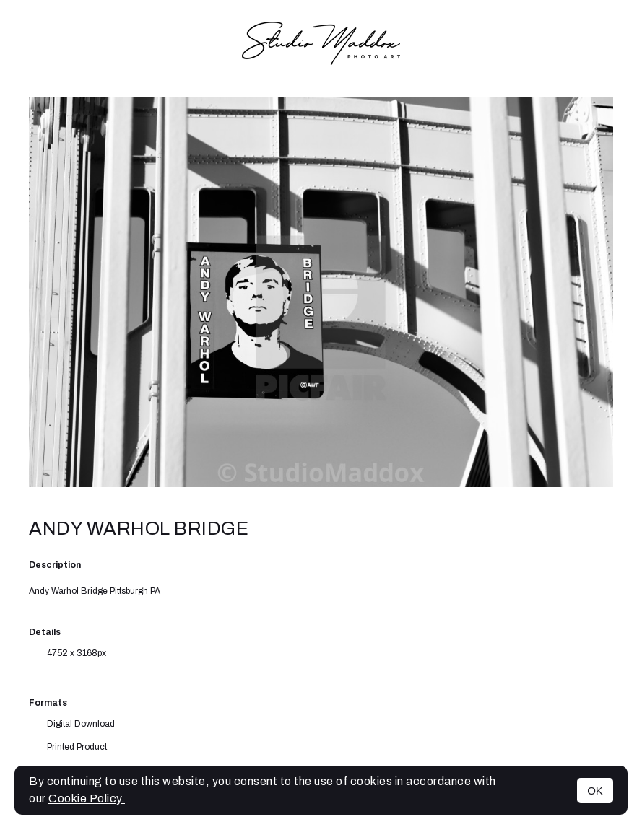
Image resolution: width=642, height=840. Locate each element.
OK (595, 791)
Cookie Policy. (87, 799)
